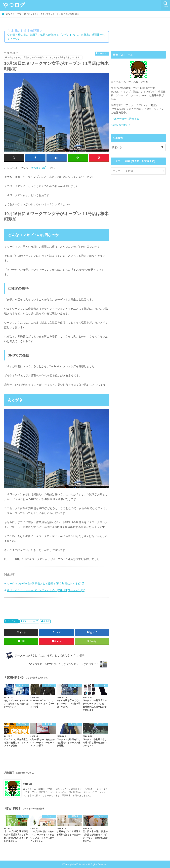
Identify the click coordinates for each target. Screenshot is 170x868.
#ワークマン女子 (30, 621)
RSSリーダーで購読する (125, 119)
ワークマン (13, 621)
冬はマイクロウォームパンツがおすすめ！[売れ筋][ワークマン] (44, 590)
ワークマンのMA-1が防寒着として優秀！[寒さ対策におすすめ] (44, 583)
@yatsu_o (37, 168)
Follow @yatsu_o (120, 125)
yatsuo (27, 784)
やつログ (14, 5)
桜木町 (46, 621)
